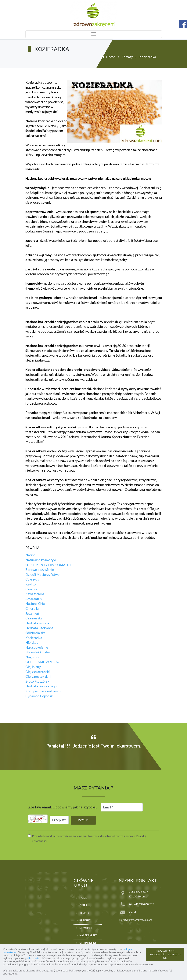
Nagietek (32, 657)
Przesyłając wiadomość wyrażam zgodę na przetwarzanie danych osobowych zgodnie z (89, 838)
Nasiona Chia (35, 604)
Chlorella (32, 609)
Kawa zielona (35, 594)
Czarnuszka (34, 618)
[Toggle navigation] (94, 34)
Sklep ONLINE (88, 943)
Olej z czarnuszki (38, 672)
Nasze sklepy (88, 935)
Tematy (127, 57)
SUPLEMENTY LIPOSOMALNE (49, 565)
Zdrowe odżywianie (40, 570)
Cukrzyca (32, 579)
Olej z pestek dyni (38, 676)
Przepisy (85, 920)
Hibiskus (32, 642)
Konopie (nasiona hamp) (43, 691)
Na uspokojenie (37, 647)
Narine (31, 555)
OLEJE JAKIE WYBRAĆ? (43, 662)
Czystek (31, 589)
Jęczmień (32, 613)
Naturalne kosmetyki (41, 560)
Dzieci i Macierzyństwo (42, 575)
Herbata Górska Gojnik (42, 686)
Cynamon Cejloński (39, 696)
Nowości (86, 928)
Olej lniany (33, 667)
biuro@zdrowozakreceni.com (135, 920)
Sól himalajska (35, 633)
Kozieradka (34, 638)
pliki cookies (34, 958)
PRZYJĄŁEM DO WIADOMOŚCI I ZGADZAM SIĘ (165, 954)
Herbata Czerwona (39, 628)
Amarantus (34, 599)
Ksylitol (31, 584)
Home (111, 57)
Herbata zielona (37, 623)
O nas (83, 905)
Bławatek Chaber (38, 652)
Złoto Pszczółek (37, 681)
